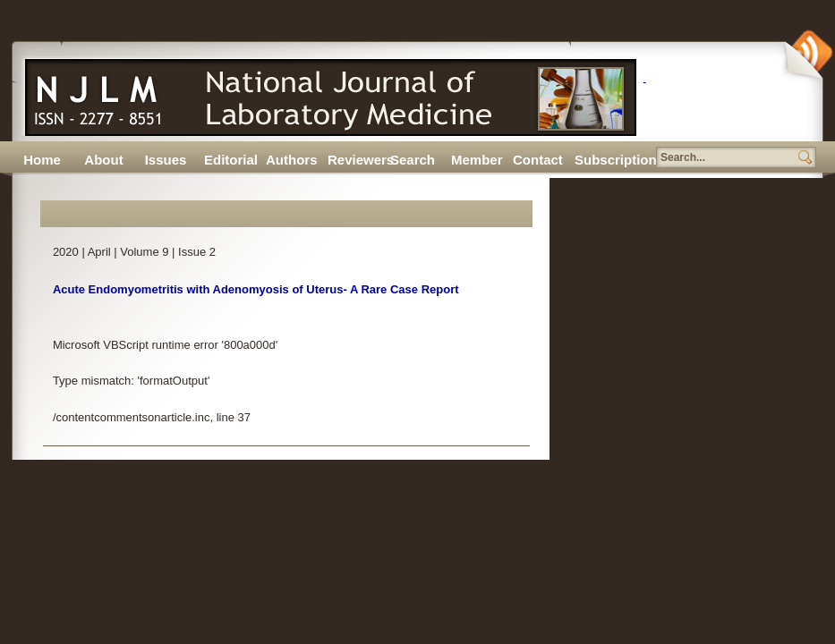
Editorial (231, 160)
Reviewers (354, 160)
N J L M (326, 92)
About (103, 160)
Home (42, 160)
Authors (292, 160)
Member (477, 160)
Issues (166, 160)
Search (413, 160)
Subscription (601, 160)
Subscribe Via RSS (807, 55)
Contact (538, 160)
